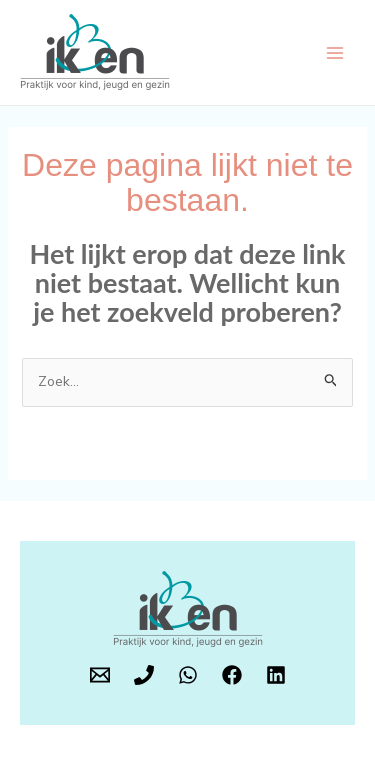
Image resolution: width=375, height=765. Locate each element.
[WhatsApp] (188, 675)
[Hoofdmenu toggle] (334, 52)
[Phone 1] (144, 675)
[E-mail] (100, 675)
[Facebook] (232, 675)
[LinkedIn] (276, 675)
